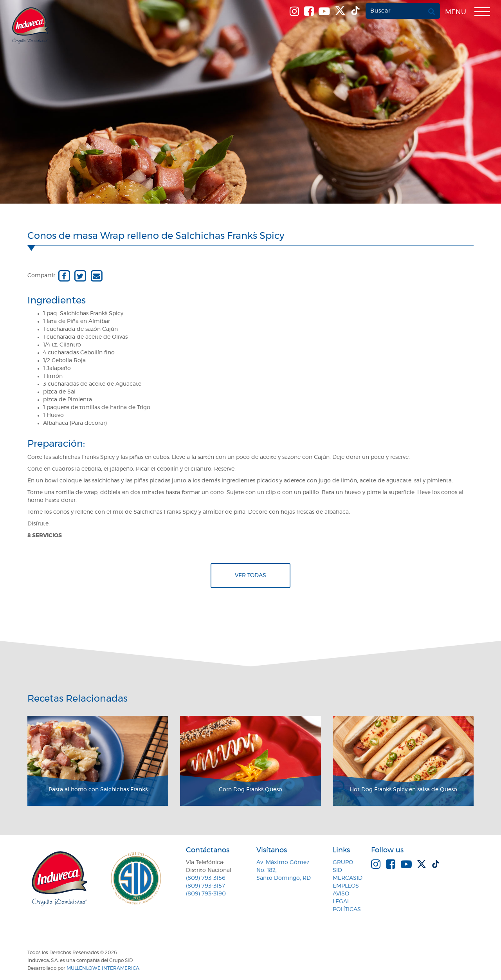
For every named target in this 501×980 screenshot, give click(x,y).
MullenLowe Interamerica (103, 968)
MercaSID (348, 878)
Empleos (346, 886)
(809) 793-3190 (206, 894)
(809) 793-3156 (206, 878)
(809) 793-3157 (205, 886)
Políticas (347, 910)
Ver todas (250, 576)
